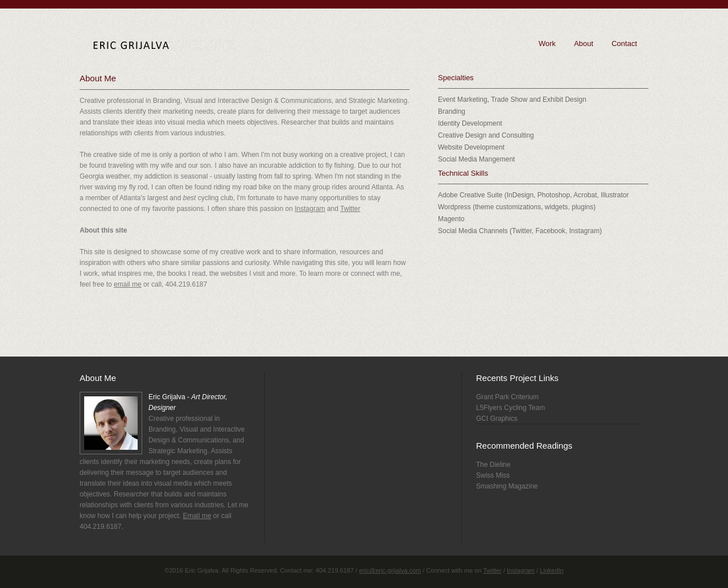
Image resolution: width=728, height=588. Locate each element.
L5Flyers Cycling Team (510, 408)
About (584, 44)
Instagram (310, 209)
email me (128, 284)
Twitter (350, 209)
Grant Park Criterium (507, 397)
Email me (197, 516)
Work (547, 44)
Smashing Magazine (507, 486)
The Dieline (493, 465)
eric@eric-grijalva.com (390, 570)
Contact (624, 44)
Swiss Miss (493, 475)
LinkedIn (552, 570)
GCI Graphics (497, 419)
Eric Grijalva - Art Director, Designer (164, 45)
